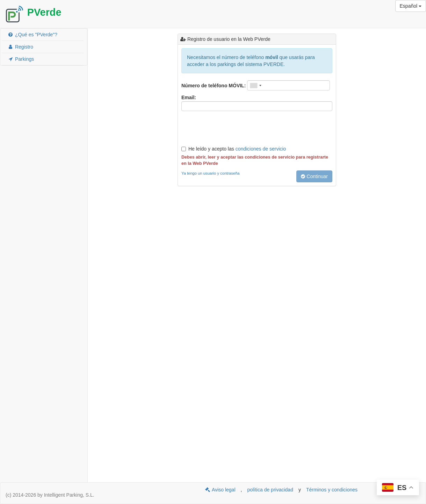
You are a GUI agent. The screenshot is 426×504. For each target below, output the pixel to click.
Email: (189, 97)
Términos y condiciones (332, 490)
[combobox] (255, 85)
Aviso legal (220, 490)
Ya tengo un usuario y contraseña (210, 173)
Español (411, 6)
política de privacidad (270, 490)
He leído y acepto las (234, 149)
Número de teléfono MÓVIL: (214, 86)
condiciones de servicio (261, 149)
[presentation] (234, 128)
